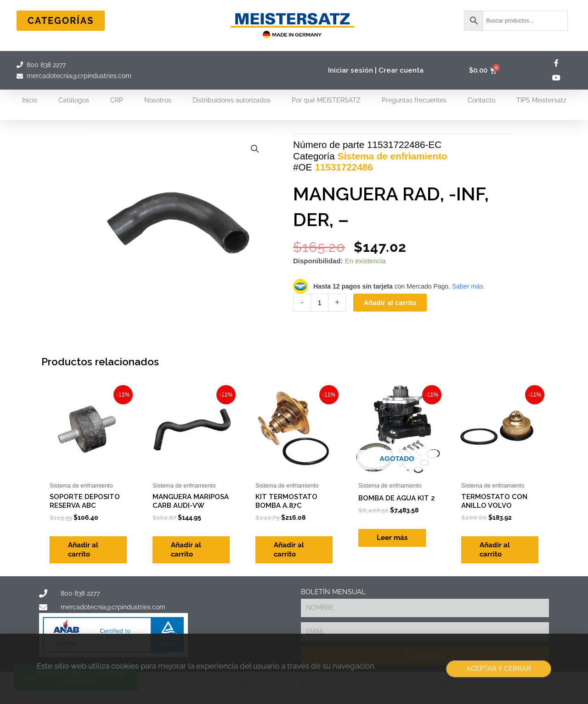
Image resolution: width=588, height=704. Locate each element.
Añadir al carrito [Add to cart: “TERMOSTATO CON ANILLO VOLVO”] (495, 550)
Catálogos (74, 100)
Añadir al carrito (390, 303)
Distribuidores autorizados (232, 100)
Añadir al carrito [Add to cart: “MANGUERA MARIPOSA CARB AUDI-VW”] (186, 550)
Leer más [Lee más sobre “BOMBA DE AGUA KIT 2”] (392, 538)
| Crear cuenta (399, 70)
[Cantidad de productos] (319, 303)
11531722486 (344, 167)
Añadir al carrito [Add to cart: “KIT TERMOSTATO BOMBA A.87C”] (289, 550)
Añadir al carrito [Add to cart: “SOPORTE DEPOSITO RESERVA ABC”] (83, 550)
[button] (255, 149)
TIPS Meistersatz (541, 100)
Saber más (468, 286)
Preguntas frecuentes (414, 100)
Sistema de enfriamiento (393, 156)
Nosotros (158, 100)
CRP (117, 100)
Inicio (30, 100)
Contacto (481, 100)
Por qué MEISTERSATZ (326, 100)
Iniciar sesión (351, 70)
